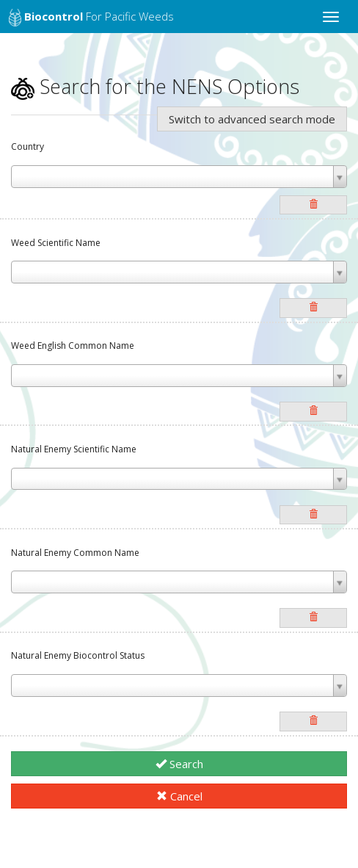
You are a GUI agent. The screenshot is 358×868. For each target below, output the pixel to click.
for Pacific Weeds (91, 18)
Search (179, 764)
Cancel (179, 796)
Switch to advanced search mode (252, 119)
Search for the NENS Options (155, 86)
